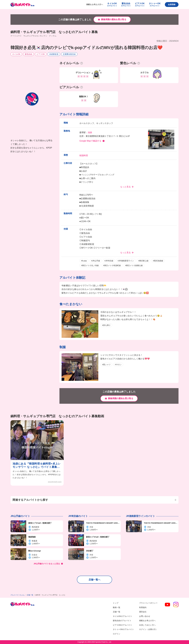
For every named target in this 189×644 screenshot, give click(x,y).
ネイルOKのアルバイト (122, 616)
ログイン (117, 634)
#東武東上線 (143, 261)
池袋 (90, 132)
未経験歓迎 (54, 54)
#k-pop (84, 261)
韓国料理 (84, 156)
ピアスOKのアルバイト (122, 625)
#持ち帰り (106, 325)
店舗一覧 (30, 595)
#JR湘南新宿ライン (126, 261)
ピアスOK (41, 54)
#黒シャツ (106, 365)
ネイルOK (16, 54)
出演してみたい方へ (147, 625)
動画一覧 (117, 607)
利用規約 (143, 607)
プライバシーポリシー (148, 603)
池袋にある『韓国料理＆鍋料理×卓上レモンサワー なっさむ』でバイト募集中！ (37, 465)
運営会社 (143, 612)
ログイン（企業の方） (148, 629)
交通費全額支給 (69, 54)
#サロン (118, 365)
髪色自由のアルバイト (122, 621)
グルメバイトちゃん (18, 595)
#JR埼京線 (109, 261)
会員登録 (172, 4)
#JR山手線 (96, 261)
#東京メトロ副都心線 (134, 265)
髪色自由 (28, 54)
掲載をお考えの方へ (95, 4)
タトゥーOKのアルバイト (123, 629)
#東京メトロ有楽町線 (112, 265)
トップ (116, 603)
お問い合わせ (145, 616)
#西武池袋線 (158, 261)
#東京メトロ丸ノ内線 (90, 265)
